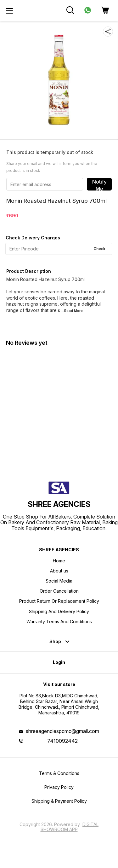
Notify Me (99, 185)
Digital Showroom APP (70, 827)
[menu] (9, 11)
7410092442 (62, 741)
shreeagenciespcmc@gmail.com (62, 731)
